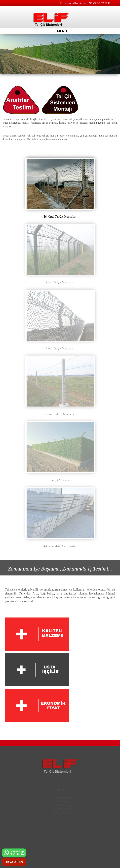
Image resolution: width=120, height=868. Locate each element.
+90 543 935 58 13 (100, 3)
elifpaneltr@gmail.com (73, 3)
